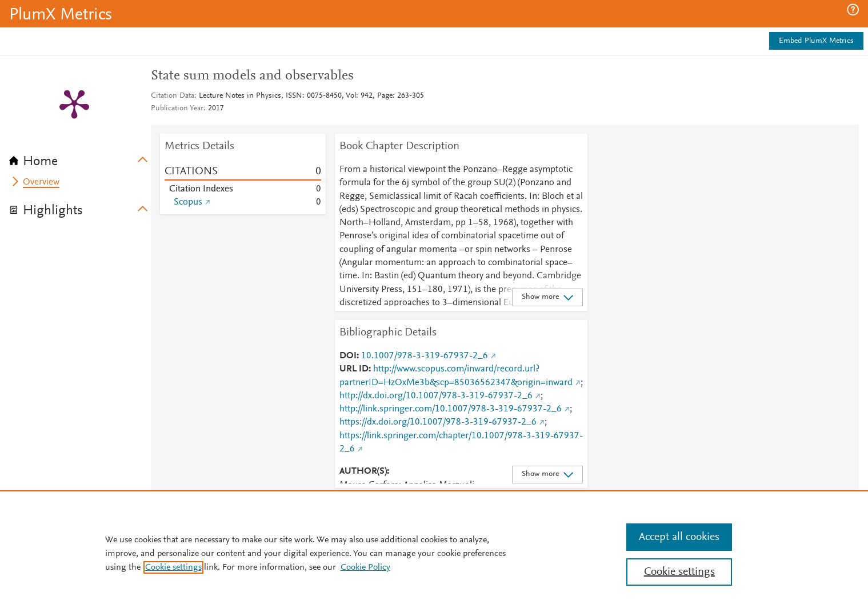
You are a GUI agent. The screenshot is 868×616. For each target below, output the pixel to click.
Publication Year (177, 109)
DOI (348, 356)
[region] (434, 553)
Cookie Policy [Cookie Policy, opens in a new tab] (365, 567)
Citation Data (173, 96)
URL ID (354, 369)
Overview (41, 182)
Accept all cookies (679, 537)
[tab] (80, 158)
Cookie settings (173, 567)
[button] (853, 10)
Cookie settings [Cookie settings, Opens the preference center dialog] (679, 572)
